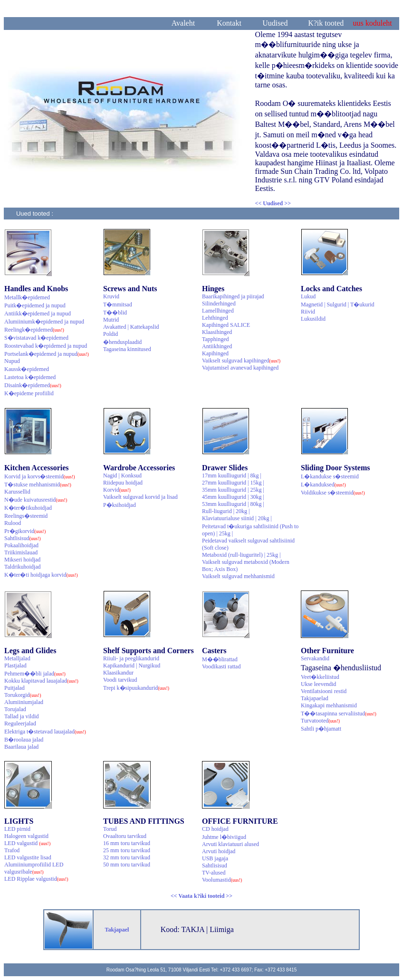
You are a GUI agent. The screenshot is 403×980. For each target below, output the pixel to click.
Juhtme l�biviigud (224, 837)
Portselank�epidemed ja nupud (47, 354)
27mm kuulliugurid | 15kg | (233, 483)
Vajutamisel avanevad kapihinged (240, 368)
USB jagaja (215, 858)
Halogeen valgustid (26, 836)
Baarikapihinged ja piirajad (233, 296)
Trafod (12, 850)
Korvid (117, 490)
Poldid (110, 334)
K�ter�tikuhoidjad (28, 508)
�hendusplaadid (122, 342)
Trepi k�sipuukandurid (136, 688)
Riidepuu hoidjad (123, 483)
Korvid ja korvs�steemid (40, 476)
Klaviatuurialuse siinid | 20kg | (237, 518)
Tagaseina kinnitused (127, 349)
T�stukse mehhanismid (38, 485)
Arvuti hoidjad (219, 851)
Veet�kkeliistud (320, 677)
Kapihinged (215, 353)
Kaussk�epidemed (27, 369)
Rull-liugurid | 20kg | (226, 511)
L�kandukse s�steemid (330, 476)
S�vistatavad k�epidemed (36, 338)
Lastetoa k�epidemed (30, 377)
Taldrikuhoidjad (22, 567)
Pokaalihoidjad (21, 545)
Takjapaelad (315, 698)
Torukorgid (23, 695)
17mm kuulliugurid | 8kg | (232, 476)
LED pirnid (17, 829)
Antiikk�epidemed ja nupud (38, 314)
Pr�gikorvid (25, 531)
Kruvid (111, 296)
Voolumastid (222, 880)
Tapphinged (215, 339)
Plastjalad (15, 666)
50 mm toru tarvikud (127, 865)
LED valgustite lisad (28, 857)
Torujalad (15, 709)
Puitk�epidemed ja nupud (35, 305)
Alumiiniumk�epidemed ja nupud (44, 322)
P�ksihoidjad (120, 505)
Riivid (308, 312)
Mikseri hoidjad (22, 560)
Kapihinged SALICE (226, 325)
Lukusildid (313, 319)
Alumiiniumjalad (24, 702)
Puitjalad (14, 688)
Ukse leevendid (318, 684)
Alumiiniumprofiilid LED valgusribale (34, 868)
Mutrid (111, 320)
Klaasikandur (118, 673)
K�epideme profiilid (29, 393)
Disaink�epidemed (33, 385)
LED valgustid (27, 843)
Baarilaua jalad (21, 747)
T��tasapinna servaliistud (339, 714)
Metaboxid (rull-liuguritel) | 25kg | (241, 555)
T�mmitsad (118, 304)
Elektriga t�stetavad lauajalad (45, 732)
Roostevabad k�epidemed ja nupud (46, 346)
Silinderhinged (219, 304)
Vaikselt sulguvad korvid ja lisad (140, 497)
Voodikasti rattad (221, 666)
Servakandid (315, 658)
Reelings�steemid (26, 516)
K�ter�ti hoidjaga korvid (41, 575)
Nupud (12, 361)
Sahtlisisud (23, 538)
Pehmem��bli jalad (35, 674)
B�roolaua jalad (24, 740)
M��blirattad (220, 659)
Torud (110, 829)
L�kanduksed (323, 485)
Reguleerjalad (20, 723)
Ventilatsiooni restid (324, 691)
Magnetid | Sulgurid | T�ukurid (338, 304)
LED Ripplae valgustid (36, 879)
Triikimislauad (21, 552)
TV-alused (214, 873)
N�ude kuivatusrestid (36, 500)
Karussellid (17, 492)
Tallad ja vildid (21, 716)
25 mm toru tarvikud (127, 850)
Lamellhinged (218, 311)
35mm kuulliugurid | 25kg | (233, 490)
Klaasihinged (217, 332)
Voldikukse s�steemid (333, 493)
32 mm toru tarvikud (127, 857)
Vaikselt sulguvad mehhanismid (238, 576)
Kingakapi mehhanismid (329, 705)
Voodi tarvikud (120, 680)
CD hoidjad (215, 829)
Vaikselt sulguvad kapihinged (241, 361)
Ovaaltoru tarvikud (125, 836)
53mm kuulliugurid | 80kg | (233, 504)
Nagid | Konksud (122, 476)
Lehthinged (215, 318)
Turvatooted (320, 721)
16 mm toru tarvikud (127, 843)
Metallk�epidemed (27, 297)
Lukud (308, 296)
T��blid (115, 313)
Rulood (13, 523)
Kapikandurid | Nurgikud (132, 666)
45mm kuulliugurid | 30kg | (233, 497)
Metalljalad (17, 658)
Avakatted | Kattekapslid (131, 327)
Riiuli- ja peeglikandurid (131, 658)
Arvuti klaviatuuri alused (230, 844)
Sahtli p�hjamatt (321, 729)
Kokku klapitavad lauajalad (41, 681)
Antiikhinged (217, 346)
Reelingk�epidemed (34, 330)
